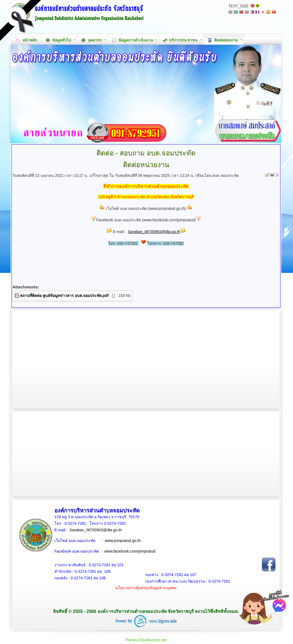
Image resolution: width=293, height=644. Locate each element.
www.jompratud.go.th (123, 541)
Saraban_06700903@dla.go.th (154, 232)
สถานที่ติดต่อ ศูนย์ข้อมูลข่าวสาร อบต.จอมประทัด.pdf (64, 296)
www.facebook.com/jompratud (130, 551)
